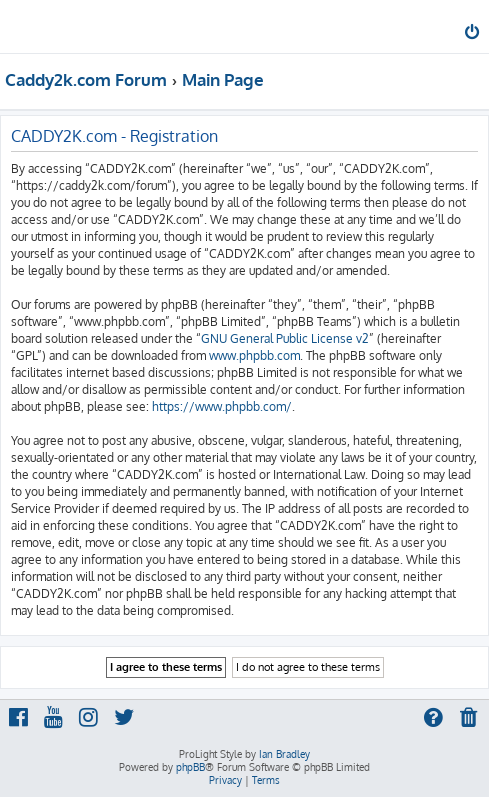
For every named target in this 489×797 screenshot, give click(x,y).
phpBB (190, 767)
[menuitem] (473, 34)
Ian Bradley (284, 754)
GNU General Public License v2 (285, 338)
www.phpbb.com (254, 355)
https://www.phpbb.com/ (222, 406)
